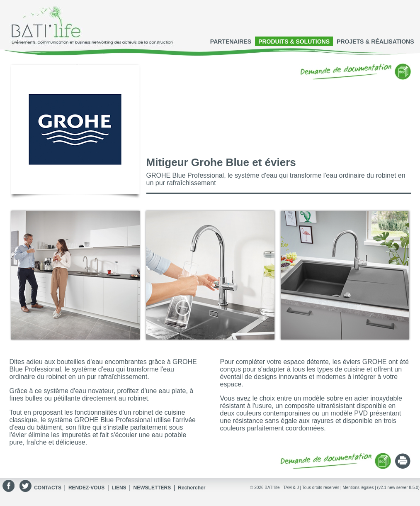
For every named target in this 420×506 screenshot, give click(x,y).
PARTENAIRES (231, 42)
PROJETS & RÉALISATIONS (375, 42)
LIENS (119, 488)
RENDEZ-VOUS (86, 488)
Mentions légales (358, 488)
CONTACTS (48, 488)
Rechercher (192, 488)
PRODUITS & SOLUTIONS (294, 42)
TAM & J (291, 488)
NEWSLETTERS (152, 488)
